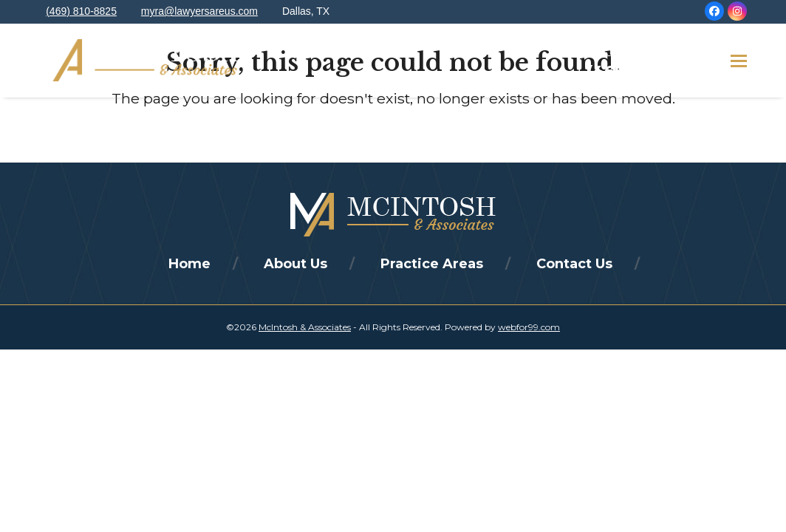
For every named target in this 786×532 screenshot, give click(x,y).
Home (189, 264)
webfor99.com (529, 327)
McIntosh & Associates (305, 327)
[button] (739, 61)
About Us (295, 264)
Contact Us (574, 264)
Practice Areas (432, 264)
